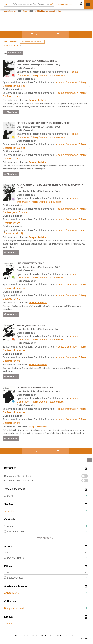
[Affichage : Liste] (35, 34)
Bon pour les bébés (38, 100)
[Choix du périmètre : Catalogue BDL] (7, 4)
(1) (46, 538)
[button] (46, 511)
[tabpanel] (46, 330)
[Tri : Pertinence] (15, 53)
